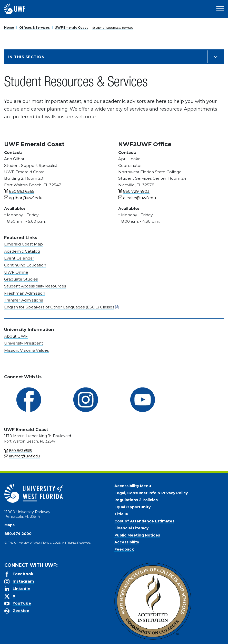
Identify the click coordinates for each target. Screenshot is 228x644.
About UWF (16, 336)
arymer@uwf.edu (24, 456)
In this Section (26, 57)
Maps (9, 525)
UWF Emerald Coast (71, 28)
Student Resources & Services (112, 28)
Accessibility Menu (133, 486)
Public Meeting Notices (137, 535)
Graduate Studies (21, 279)
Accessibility (127, 542)
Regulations (126, 500)
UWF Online (16, 272)
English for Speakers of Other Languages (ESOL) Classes (59, 307)
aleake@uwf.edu (140, 198)
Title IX (121, 514)
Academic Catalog (22, 251)
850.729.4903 (136, 191)
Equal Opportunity (132, 507)
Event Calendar (19, 258)
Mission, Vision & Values (26, 350)
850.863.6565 (22, 191)
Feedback (124, 549)
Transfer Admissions (23, 300)
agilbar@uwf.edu (26, 198)
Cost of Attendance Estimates (144, 521)
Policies (150, 500)
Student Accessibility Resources (35, 286)
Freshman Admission (25, 293)
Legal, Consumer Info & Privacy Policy (151, 493)
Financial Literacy (131, 528)
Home (9, 28)
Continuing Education (25, 265)
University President (24, 343)
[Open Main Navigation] (220, 9)
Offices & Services (34, 28)
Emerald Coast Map (23, 244)
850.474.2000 (18, 534)
